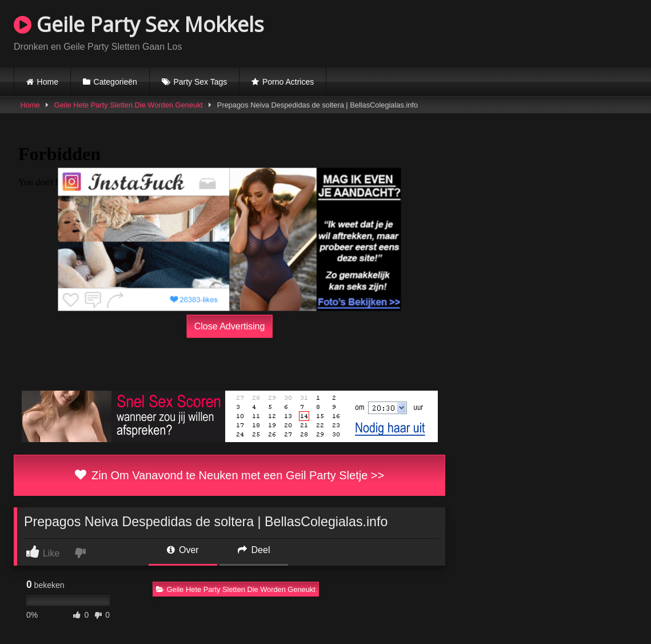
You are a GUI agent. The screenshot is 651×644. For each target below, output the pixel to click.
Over (183, 550)
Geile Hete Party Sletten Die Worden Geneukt (129, 105)
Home (48, 82)
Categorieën (115, 82)
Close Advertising (230, 326)
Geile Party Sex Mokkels (139, 24)
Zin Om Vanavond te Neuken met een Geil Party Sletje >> (229, 475)
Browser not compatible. (504, 32)
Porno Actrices (288, 82)
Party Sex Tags (200, 82)
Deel (254, 550)
